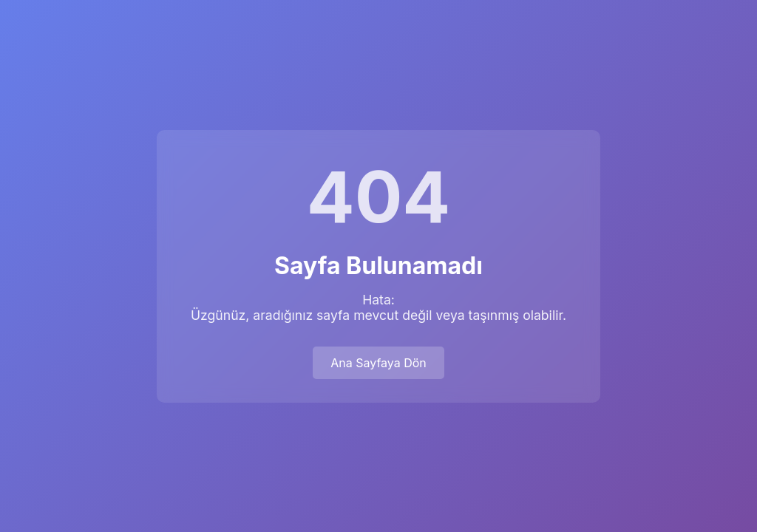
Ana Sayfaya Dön (378, 363)
